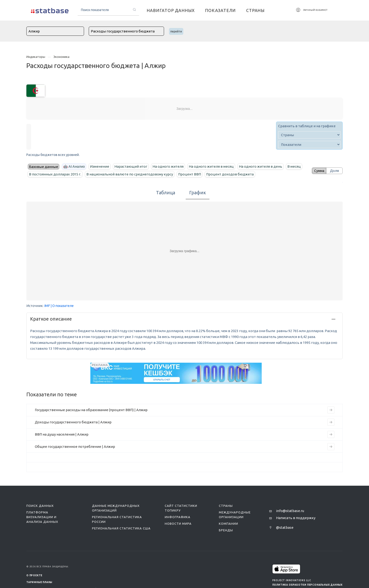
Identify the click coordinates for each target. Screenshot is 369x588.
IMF (47, 306)
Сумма (317, 171)
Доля (334, 171)
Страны (226, 506)
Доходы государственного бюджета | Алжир (73, 422)
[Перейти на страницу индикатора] (331, 410)
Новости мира (178, 524)
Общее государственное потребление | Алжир (75, 447)
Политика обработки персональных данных (307, 585)
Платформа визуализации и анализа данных (42, 517)
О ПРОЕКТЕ (34, 575)
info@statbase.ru (290, 511)
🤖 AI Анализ (74, 166)
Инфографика (178, 517)
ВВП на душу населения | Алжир (62, 434)
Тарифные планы (39, 582)
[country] (309, 135)
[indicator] (309, 145)
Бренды (226, 530)
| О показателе (62, 306)
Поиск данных (40, 506)
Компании (229, 524)
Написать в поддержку (296, 518)
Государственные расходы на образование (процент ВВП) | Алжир (91, 410)
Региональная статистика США (121, 528)
